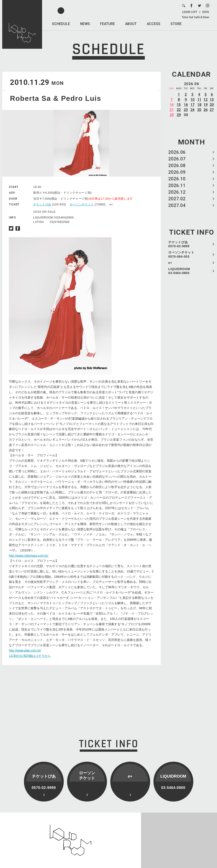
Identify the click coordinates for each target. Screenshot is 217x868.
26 (205, 110)
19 (205, 105)
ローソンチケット (82, 204)
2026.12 (177, 192)
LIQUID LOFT (190, 12)
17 (192, 105)
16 (186, 105)
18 (199, 105)
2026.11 (177, 185)
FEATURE (108, 24)
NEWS (85, 24)
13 (212, 100)
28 (172, 115)
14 (172, 105)
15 (179, 105)
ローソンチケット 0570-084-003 (181, 254)
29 (179, 115)
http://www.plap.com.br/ (25, 650)
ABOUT (131, 24)
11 (199, 100)
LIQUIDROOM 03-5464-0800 (179, 271)
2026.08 (177, 165)
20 (212, 105)
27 (212, 110)
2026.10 (177, 179)
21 (172, 110)
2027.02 (177, 199)
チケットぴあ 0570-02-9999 (179, 244)
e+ (170, 263)
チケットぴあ (42, 204)
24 (192, 110)
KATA (206, 12)
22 (179, 110)
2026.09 (177, 172)
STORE (176, 24)
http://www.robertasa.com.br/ (29, 556)
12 (205, 100)
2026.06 (177, 152)
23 (186, 110)
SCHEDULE (61, 24)
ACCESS (154, 24)
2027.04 (177, 205)
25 (199, 110)
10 (192, 100)
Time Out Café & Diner (196, 17)
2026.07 (177, 159)
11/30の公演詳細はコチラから (30, 656)
